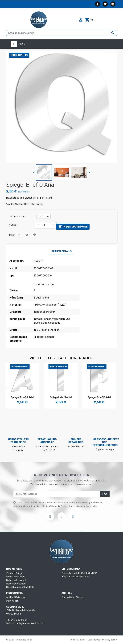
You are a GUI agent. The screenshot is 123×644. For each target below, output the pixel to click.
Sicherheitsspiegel (16, 580)
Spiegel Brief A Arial (23, 397)
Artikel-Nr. (17, 261)
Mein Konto (12, 601)
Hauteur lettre (17, 216)
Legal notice (94, 640)
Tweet (27, 235)
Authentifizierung (15, 597)
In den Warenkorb (73, 227)
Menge (13, 225)
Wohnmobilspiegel (16, 577)
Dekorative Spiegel (16, 584)
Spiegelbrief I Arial (62, 397)
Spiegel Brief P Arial (100, 397)
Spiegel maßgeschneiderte (20, 587)
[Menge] (45, 225)
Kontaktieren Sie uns (73, 597)
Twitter (105, 4)
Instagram (113, 4)
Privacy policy (110, 640)
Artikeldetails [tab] (62, 251)
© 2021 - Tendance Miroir (19, 640)
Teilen (19, 235)
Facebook (98, 4)
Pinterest (34, 235)
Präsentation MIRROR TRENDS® (79, 573)
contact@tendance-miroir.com (28, 623)
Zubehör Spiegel (15, 573)
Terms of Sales (78, 640)
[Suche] (61, 33)
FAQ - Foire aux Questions (76, 577)
